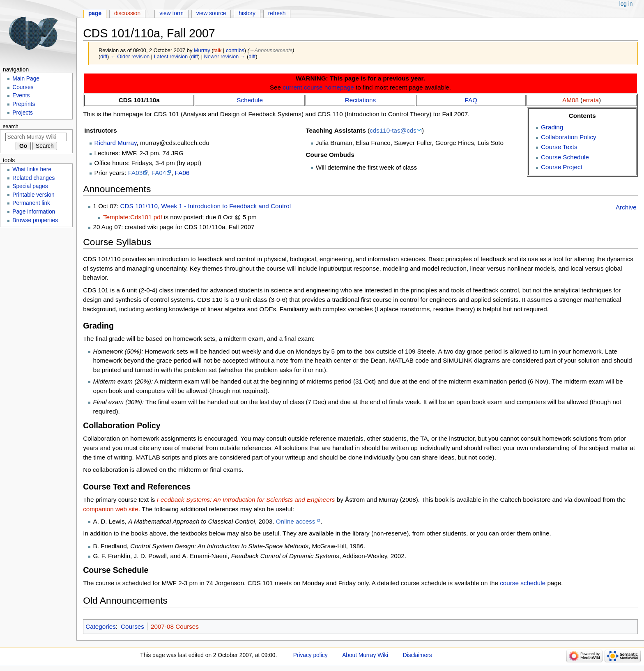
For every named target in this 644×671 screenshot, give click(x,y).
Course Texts (559, 147)
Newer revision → (225, 56)
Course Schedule (565, 157)
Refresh (277, 13)
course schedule (523, 583)
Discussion (127, 13)
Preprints (24, 104)
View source (211, 13)
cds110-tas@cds (393, 130)
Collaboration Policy (569, 137)
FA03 (136, 173)
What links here (32, 169)
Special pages (30, 186)
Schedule (250, 100)
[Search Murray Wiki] (36, 137)
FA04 (159, 173)
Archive (626, 207)
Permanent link (31, 203)
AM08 (570, 100)
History (247, 13)
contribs (235, 50)
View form (171, 13)
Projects (23, 113)
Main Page (26, 79)
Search (11, 126)
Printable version (33, 195)
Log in (626, 4)
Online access (296, 521)
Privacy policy (310, 655)
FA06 (182, 173)
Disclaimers (417, 655)
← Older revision (130, 56)
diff (104, 56)
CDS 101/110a (139, 100)
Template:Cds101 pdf (133, 217)
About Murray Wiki (365, 655)
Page (95, 13)
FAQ (471, 100)
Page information (34, 212)
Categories (101, 626)
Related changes (33, 178)
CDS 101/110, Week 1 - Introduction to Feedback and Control (206, 206)
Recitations (360, 100)
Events (21, 95)
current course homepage (318, 87)
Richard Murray (116, 143)
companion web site (111, 509)
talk (218, 50)
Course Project (562, 167)
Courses (132, 626)
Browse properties (35, 220)
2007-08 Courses (175, 626)
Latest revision (171, 56)
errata (591, 100)
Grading (552, 127)
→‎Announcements (271, 50)
